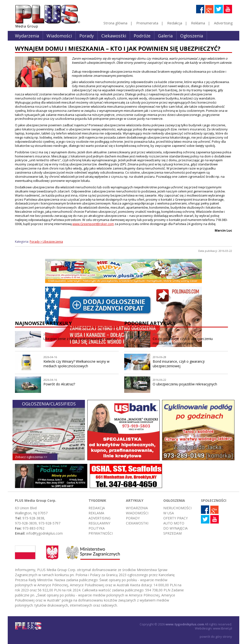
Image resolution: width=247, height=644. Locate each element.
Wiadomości (59, 36)
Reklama (198, 23)
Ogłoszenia (192, 36)
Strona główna (115, 23)
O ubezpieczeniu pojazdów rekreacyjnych (185, 384)
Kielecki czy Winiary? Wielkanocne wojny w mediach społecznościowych (76, 364)
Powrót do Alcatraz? (59, 384)
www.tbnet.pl (223, 628)
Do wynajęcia (175, 528)
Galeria (165, 36)
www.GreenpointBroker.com (93, 224)
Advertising (223, 23)
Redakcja (175, 23)
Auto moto (174, 523)
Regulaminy (99, 523)
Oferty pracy (175, 518)
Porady (87, 36)
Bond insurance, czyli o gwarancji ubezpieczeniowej (179, 364)
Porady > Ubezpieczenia (46, 242)
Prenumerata (147, 23)
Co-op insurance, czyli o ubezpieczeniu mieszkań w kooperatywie (183, 341)
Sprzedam (172, 533)
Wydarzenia (27, 36)
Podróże (142, 36)
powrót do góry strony (216, 637)
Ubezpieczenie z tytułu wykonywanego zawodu (80, 339)
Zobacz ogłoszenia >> (31, 457)
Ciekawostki (114, 36)
